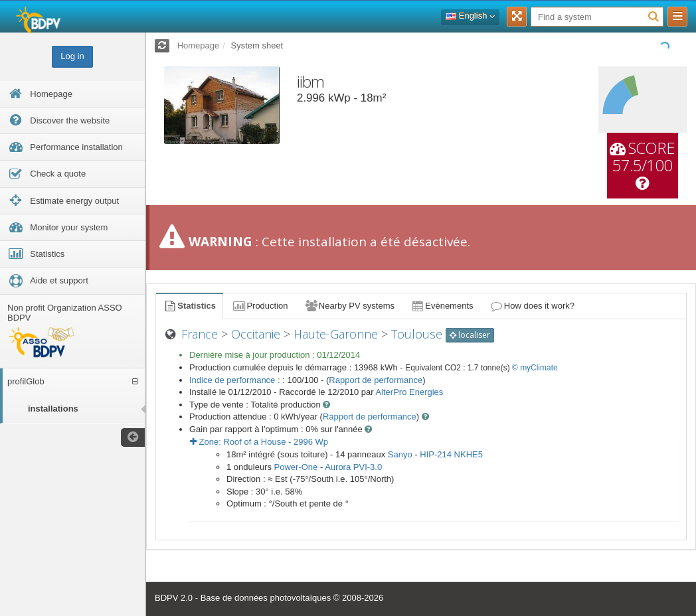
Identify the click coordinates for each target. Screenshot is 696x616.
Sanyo (400, 454)
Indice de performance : (236, 380)
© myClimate (535, 368)
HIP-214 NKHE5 (451, 454)
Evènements (442, 306)
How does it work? (532, 306)
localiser (470, 335)
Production (260, 306)
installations (53, 409)
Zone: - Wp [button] (259, 442)
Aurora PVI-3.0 (353, 467)
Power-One (296, 467)
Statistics (189, 306)
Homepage (199, 45)
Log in (72, 56)
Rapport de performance (376, 380)
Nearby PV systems (349, 306)
